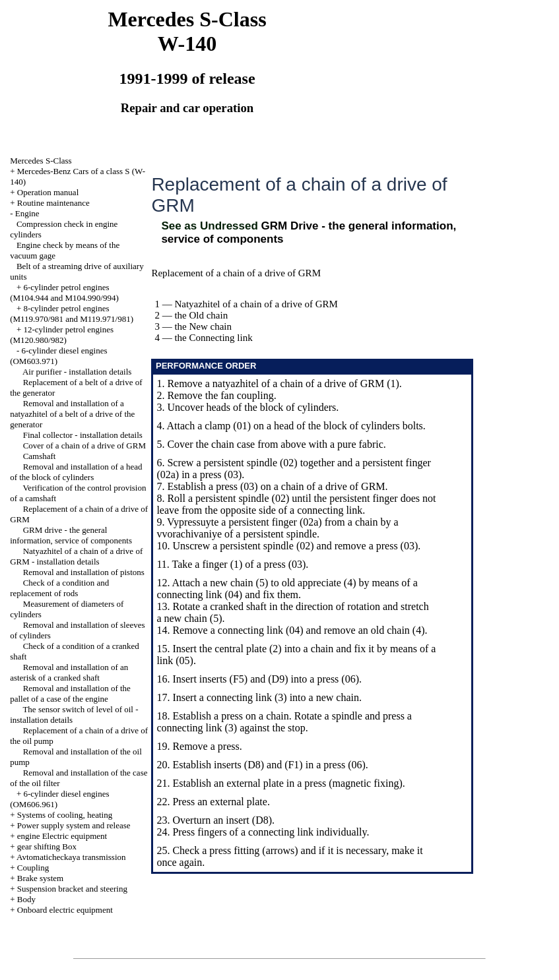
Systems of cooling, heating (65, 815)
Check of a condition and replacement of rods (59, 588)
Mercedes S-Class (41, 161)
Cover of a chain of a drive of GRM (84, 445)
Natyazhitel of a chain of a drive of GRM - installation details (76, 556)
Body (26, 899)
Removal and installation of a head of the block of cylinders (76, 472)
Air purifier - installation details (77, 372)
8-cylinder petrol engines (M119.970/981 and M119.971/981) (72, 314)
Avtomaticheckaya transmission (71, 857)
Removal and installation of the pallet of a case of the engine (70, 693)
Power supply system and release (74, 825)
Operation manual (48, 192)
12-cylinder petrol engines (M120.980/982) (62, 335)
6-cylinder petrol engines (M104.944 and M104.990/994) (64, 292)
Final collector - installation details (83, 435)
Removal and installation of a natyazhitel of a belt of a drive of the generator (72, 414)
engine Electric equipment (62, 836)
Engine (27, 213)
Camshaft (40, 456)
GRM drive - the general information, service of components (71, 535)
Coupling (33, 868)
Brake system (40, 878)
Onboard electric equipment (65, 910)
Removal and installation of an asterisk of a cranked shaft (69, 672)
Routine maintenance (53, 203)
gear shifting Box (47, 846)
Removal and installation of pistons (84, 572)
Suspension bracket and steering (72, 889)
